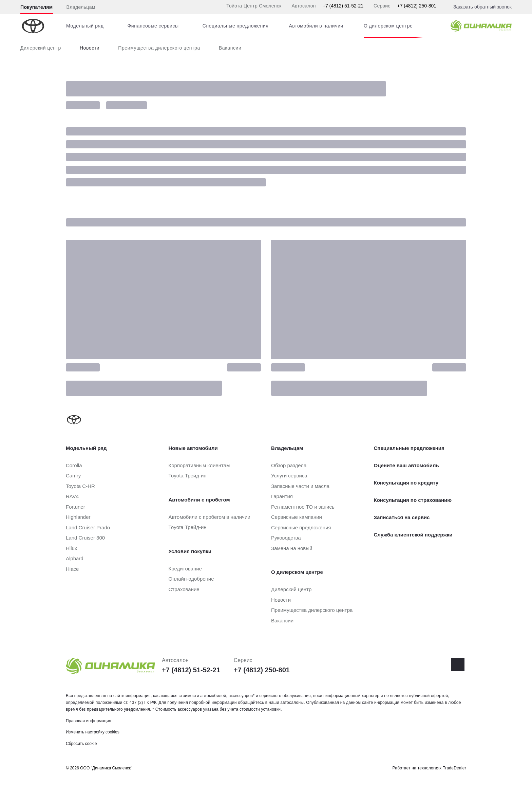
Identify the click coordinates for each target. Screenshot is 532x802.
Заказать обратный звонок (482, 7)
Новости (90, 48)
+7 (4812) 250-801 (417, 6)
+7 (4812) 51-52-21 (343, 6)
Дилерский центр (41, 48)
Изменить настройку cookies (93, 732)
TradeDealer (454, 768)
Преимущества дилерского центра (159, 48)
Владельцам (81, 7)
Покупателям (37, 7)
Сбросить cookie (81, 744)
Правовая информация (89, 721)
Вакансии (230, 48)
